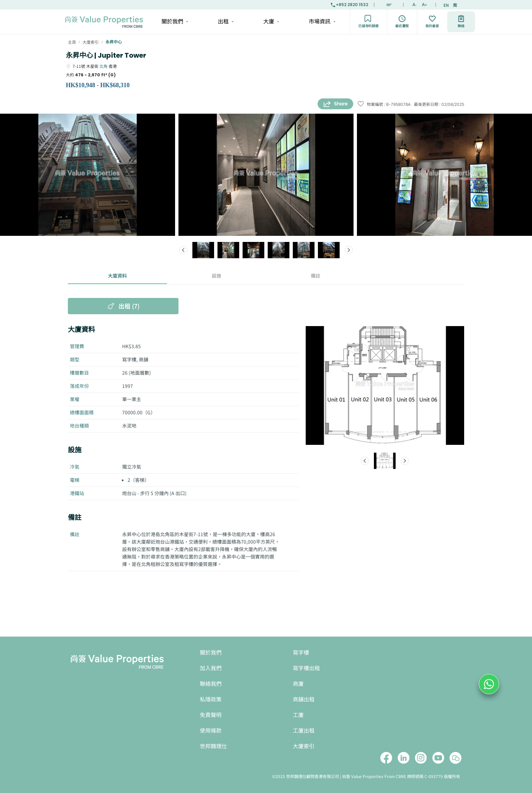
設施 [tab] (216, 276)
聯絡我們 (211, 684)
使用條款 (211, 731)
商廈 (298, 684)
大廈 (271, 22)
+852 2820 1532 (349, 5)
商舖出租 (304, 700)
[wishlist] (361, 104)
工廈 (298, 715)
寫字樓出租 (306, 668)
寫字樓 (301, 653)
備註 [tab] (316, 276)
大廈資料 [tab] (117, 276)
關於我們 (175, 22)
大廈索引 (304, 746)
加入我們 (211, 668)
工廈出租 (304, 731)
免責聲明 (211, 715)
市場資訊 (322, 22)
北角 (103, 66)
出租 (225, 22)
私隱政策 (211, 700)
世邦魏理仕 (213, 746)
